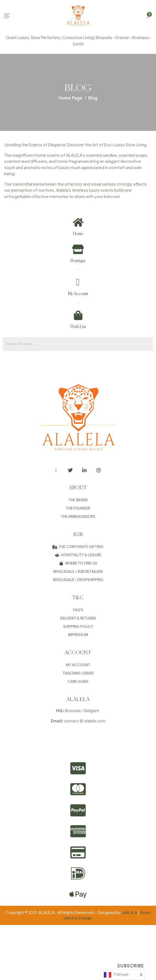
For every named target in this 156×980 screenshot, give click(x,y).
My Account (78, 294)
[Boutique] (78, 249)
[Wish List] (78, 315)
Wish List (78, 327)
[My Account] (78, 282)
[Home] (78, 222)
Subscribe (131, 966)
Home (78, 234)
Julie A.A (129, 913)
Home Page (70, 98)
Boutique (78, 261)
